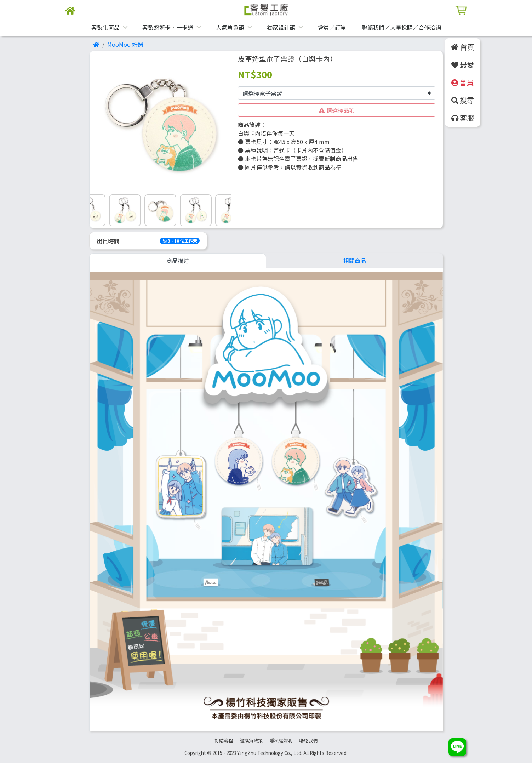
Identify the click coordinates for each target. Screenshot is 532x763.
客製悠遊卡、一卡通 (168, 27)
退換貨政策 (251, 741)
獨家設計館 (281, 27)
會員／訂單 (332, 27)
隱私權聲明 (281, 741)
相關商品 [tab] (355, 261)
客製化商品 (105, 27)
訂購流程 (224, 741)
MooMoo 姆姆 (125, 44)
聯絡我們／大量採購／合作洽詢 (401, 27)
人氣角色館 (230, 27)
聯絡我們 (308, 741)
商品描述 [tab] (178, 261)
